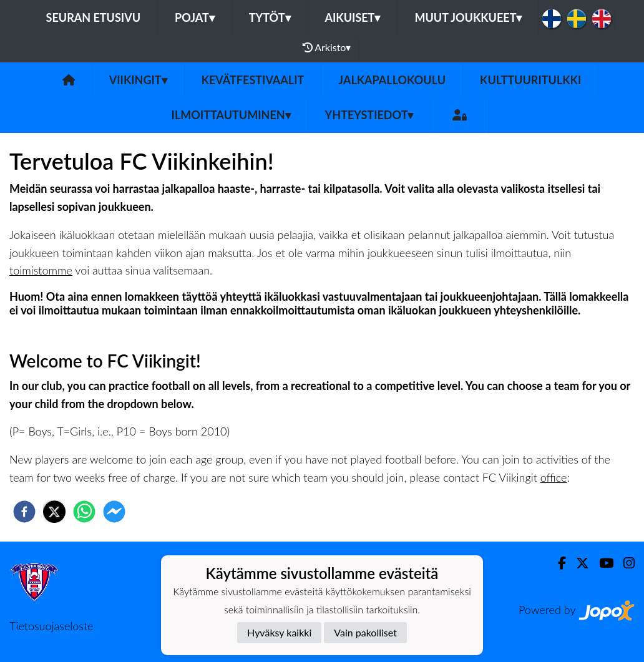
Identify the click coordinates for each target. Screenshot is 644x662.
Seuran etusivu (94, 17)
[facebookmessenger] (114, 512)
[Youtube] (601, 563)
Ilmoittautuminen (231, 115)
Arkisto (327, 47)
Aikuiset (353, 17)
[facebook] (24, 512)
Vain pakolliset (365, 632)
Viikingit (138, 80)
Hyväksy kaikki (279, 632)
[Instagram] (624, 563)
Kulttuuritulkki (530, 80)
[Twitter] (578, 563)
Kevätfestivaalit (253, 80)
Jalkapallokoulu (392, 80)
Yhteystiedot (369, 115)
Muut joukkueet (468, 17)
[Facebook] (557, 563)
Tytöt (270, 17)
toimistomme (41, 270)
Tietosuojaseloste (51, 626)
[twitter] (54, 512)
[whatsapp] (84, 512)
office (554, 477)
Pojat (195, 17)
